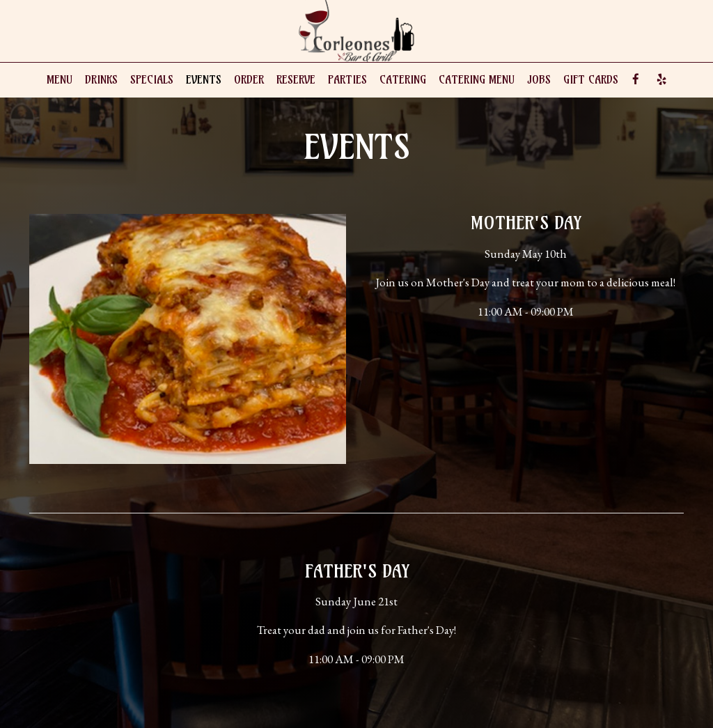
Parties (347, 80)
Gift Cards (591, 80)
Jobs (539, 80)
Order (249, 80)
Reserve (296, 80)
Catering (403, 80)
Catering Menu (477, 80)
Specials (152, 80)
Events (204, 80)
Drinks (101, 80)
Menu (60, 80)
